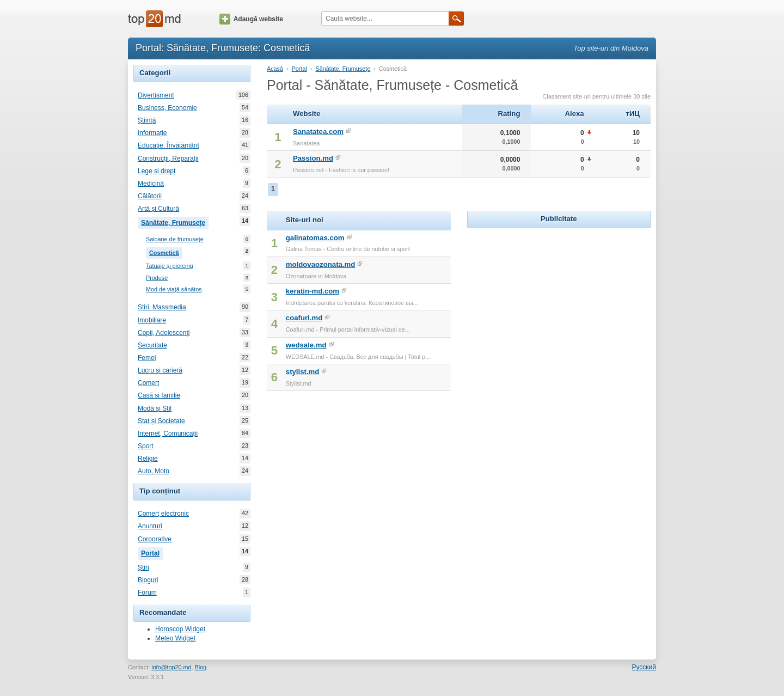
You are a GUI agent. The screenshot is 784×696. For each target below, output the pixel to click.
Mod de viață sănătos (174, 289)
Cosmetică (166, 252)
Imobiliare (152, 320)
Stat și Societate (161, 421)
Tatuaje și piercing (169, 266)
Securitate (152, 345)
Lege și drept (157, 171)
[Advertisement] (559, 299)
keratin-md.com (313, 291)
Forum (147, 593)
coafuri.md (304, 318)
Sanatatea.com (318, 132)
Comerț (148, 383)
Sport (146, 446)
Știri (143, 567)
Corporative (155, 539)
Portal (152, 552)
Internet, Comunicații (168, 434)
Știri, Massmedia (162, 307)
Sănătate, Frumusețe (175, 222)
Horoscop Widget (180, 629)
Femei (147, 358)
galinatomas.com (315, 238)
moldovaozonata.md (321, 264)
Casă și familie (159, 395)
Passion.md (313, 158)
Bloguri (148, 580)
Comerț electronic (163, 514)
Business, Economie (167, 108)
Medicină (151, 184)
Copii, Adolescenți (164, 333)
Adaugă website (251, 19)
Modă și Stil (155, 408)
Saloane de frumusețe (175, 239)
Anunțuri (150, 526)
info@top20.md (171, 667)
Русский (644, 667)
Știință (147, 120)
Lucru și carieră (160, 370)
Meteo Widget (175, 638)
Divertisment (156, 95)
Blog (201, 667)
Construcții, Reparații (168, 158)
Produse (157, 278)
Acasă (275, 69)
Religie (148, 459)
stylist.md (303, 372)
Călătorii (150, 196)
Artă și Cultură (158, 209)
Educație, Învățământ (169, 145)
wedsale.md (306, 345)
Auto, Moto (154, 471)
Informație (152, 133)
